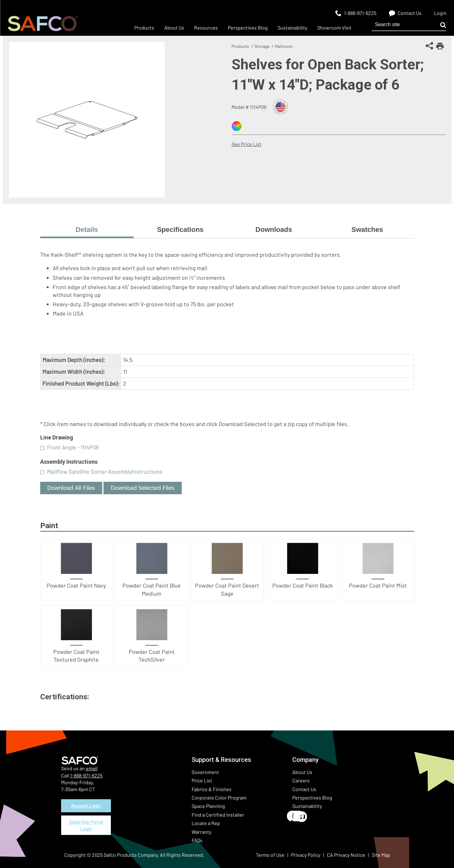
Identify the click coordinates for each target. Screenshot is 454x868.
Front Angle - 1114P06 (73, 447)
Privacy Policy (306, 855)
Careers (301, 780)
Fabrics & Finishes (212, 789)
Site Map (381, 855)
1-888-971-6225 (86, 775)
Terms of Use (270, 855)
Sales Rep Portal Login (86, 826)
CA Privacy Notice (346, 855)
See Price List (246, 144)
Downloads (274, 230)
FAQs (197, 840)
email (92, 768)
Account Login (86, 806)
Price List (202, 780)
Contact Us (304, 789)
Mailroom (284, 46)
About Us (302, 772)
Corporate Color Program (219, 798)
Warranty (201, 832)
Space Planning (208, 806)
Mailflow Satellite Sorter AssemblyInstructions (105, 472)
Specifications (180, 230)
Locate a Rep (206, 823)
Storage (262, 46)
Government (205, 772)
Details (87, 230)
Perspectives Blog (312, 798)
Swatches (367, 230)
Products (240, 46)
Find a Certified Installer (218, 815)
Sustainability (307, 806)
